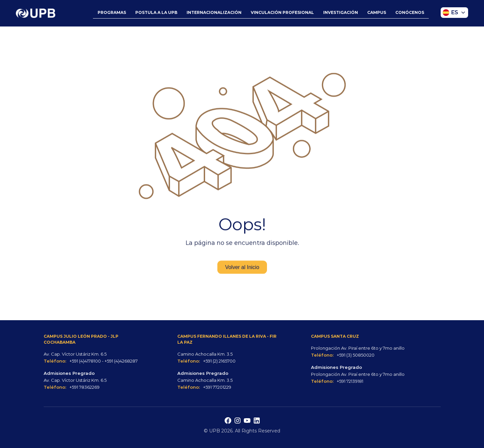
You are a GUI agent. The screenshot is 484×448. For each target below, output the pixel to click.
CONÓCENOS (410, 12)
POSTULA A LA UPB (156, 12)
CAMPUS (377, 12)
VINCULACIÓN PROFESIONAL (282, 12)
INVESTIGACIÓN (341, 12)
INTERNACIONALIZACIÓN (214, 12)
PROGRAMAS (112, 12)
